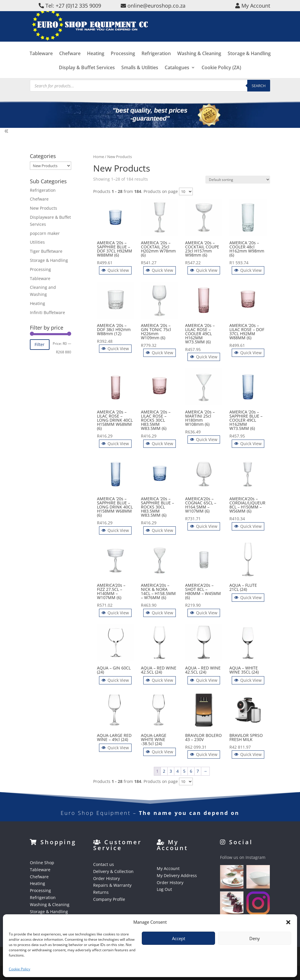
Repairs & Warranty (112, 885)
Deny (255, 938)
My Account (168, 868)
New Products (44, 208)
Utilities (37, 242)
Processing (123, 62)
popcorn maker (45, 233)
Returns (101, 892)
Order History (106, 878)
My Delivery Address (177, 875)
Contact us (104, 864)
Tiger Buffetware (46, 251)
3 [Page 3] (171, 771)
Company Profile (109, 899)
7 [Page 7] (198, 771)
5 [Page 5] (184, 771)
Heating (96, 62)
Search (259, 86)
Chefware (70, 62)
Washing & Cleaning (199, 62)
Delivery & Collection (113, 871)
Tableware (41, 62)
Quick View (115, 270)
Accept (179, 938)
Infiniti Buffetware (47, 312)
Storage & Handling (249, 62)
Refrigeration (156, 62)
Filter (40, 344)
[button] (288, 922)
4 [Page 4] (178, 771)
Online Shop (42, 863)
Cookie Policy (19, 969)
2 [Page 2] (164, 771)
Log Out (164, 889)
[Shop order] (238, 180)
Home (99, 157)
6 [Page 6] (191, 771)
